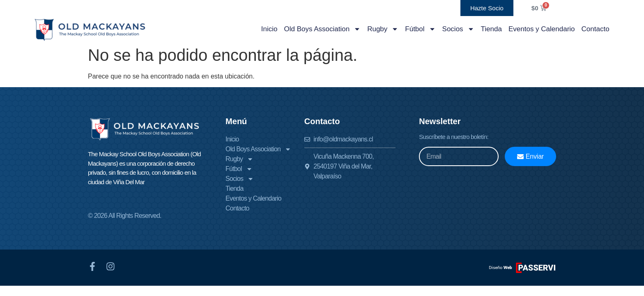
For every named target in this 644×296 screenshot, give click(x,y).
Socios (458, 29)
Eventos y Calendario (542, 29)
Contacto (596, 29)
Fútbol (420, 29)
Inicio (269, 29)
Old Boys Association (322, 29)
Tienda (491, 29)
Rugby (383, 29)
